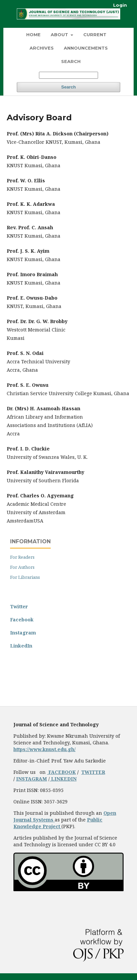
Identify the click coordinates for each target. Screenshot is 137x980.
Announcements (86, 48)
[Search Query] (68, 75)
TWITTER (93, 772)
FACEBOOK (61, 772)
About (60, 35)
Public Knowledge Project (58, 823)
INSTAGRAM (32, 779)
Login (120, 5)
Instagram (23, 633)
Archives (42, 48)
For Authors (22, 567)
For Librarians (25, 577)
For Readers (22, 557)
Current (95, 35)
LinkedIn (21, 646)
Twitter (19, 606)
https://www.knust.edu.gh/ (44, 749)
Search (71, 61)
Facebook (22, 620)
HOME (33, 35)
